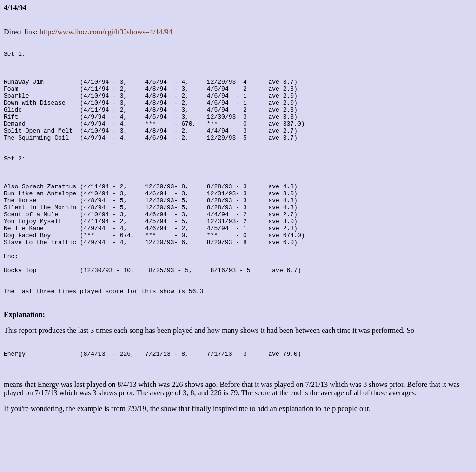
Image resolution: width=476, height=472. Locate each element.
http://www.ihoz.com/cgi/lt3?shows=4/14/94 (106, 32)
